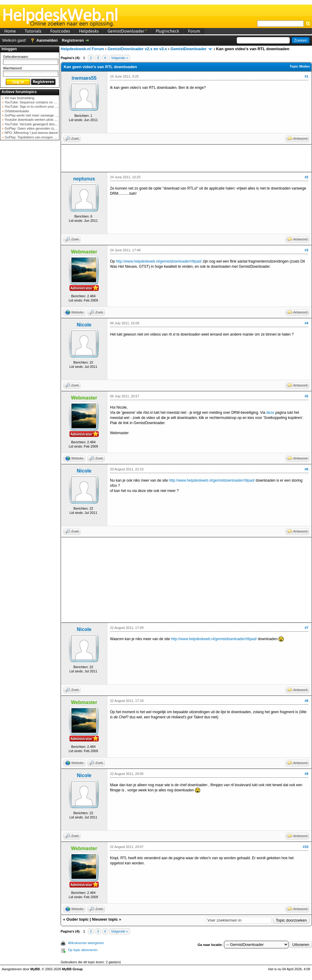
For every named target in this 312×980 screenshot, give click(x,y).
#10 (306, 847)
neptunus (84, 179)
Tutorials (33, 31)
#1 (307, 76)
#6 (307, 469)
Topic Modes (300, 66)
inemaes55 (84, 78)
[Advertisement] (30, 239)
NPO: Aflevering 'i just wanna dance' (31, 133)
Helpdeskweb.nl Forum (82, 49)
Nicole (84, 325)
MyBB (35, 969)
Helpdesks (89, 31)
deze (270, 413)
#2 (307, 177)
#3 (307, 250)
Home (10, 31)
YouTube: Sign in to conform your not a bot (36, 106)
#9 (307, 774)
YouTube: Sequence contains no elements (35, 102)
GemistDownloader (127, 31)
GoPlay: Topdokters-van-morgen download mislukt (42, 137)
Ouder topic (78, 919)
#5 (307, 396)
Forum (194, 31)
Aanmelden (47, 40)
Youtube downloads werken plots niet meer (36, 120)
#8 (307, 701)
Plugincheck (167, 31)
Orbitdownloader (16, 111)
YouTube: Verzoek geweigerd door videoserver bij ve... (45, 124)
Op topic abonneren (83, 950)
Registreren (73, 40)
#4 (307, 323)
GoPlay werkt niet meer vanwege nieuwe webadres (42, 115)
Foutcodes (60, 31)
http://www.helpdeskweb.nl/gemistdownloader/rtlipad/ (159, 261)
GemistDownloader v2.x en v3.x (137, 49)
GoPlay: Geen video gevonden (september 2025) (41, 128)
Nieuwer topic (105, 919)
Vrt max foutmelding (19, 98)
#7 (307, 628)
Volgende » (120, 58)
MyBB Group (72, 969)
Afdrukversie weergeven (86, 943)
